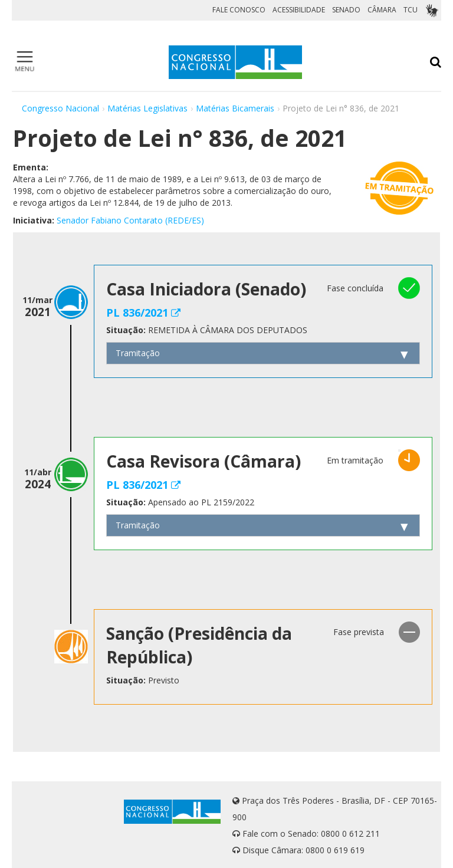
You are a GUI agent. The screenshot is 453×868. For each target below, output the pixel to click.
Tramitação (138, 353)
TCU (411, 10)
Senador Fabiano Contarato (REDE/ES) (130, 220)
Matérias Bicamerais (235, 108)
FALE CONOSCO (239, 10)
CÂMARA (382, 10)
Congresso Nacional (60, 108)
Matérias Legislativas (147, 108)
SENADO (346, 10)
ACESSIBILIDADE (299, 10)
